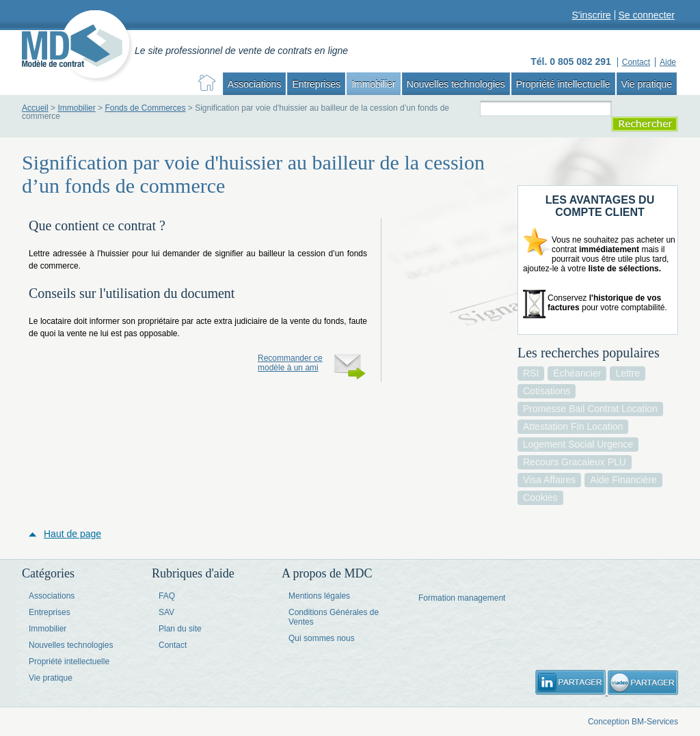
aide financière (623, 480)
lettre (628, 373)
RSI (531, 373)
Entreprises (316, 84)
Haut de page (72, 534)
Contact (173, 645)
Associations (255, 84)
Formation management (462, 598)
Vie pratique (647, 84)
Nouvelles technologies (456, 84)
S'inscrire (591, 15)
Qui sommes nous (322, 638)
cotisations (547, 391)
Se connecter (647, 15)
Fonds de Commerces (145, 108)
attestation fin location (573, 426)
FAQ (167, 596)
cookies (540, 498)
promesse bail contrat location (590, 409)
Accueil (35, 108)
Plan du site (180, 629)
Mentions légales (319, 596)
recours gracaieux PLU (575, 462)
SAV (166, 612)
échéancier (577, 373)
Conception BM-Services (633, 722)
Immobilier (374, 84)
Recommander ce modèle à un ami (290, 363)
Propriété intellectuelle (563, 84)
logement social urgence (578, 444)
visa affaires (549, 480)
